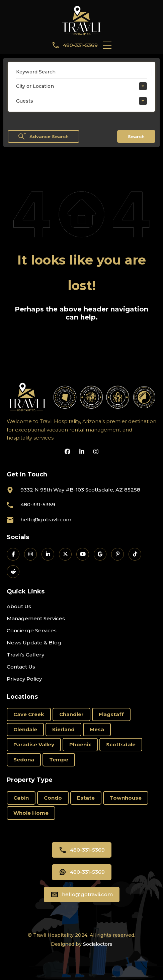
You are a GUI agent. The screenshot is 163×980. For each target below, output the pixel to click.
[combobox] (81, 86)
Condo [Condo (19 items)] (53, 798)
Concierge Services (32, 630)
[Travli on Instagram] (30, 554)
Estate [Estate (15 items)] (86, 798)
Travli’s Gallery (25, 655)
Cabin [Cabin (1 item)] (21, 798)
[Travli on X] (65, 554)
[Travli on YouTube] (83, 554)
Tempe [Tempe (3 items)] (59, 760)
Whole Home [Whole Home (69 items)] (31, 813)
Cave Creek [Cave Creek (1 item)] (29, 714)
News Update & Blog (34, 643)
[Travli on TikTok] (135, 554)
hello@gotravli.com (46, 520)
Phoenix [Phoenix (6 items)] (80, 744)
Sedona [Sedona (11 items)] (24, 760)
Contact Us (21, 667)
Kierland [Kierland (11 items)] (63, 729)
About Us (19, 606)
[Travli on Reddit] (13, 572)
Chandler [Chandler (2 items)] (71, 714)
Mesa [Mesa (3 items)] (97, 729)
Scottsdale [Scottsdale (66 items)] (121, 744)
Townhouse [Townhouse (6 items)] (126, 798)
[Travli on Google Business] (100, 554)
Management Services (36, 618)
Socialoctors (98, 944)
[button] (107, 45)
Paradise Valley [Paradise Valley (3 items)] (34, 744)
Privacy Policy (24, 679)
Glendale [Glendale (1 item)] (25, 729)
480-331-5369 (80, 45)
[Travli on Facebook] (13, 554)
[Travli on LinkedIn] (48, 554)
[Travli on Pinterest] (117, 554)
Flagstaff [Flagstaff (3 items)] (111, 714)
